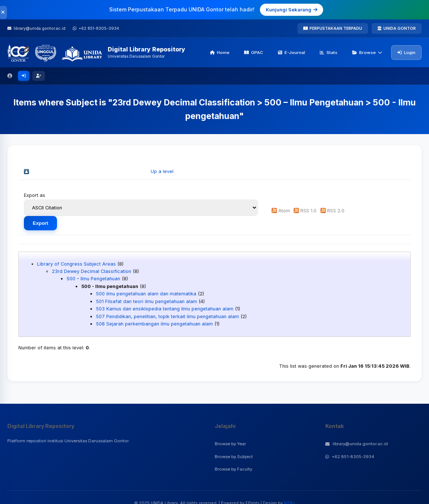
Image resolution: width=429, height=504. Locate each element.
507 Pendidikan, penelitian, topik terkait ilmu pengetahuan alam (167, 316)
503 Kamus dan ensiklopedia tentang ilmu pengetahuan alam (165, 309)
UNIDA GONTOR (397, 28)
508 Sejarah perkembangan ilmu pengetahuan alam (154, 324)
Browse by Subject (234, 457)
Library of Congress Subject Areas (76, 264)
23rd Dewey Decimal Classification (92, 271)
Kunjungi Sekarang (292, 10)
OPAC (254, 53)
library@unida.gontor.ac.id (357, 444)
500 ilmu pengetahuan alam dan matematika (146, 294)
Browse (367, 53)
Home (220, 53)
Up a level (162, 171)
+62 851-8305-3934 (350, 457)
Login (406, 53)
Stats (329, 53)
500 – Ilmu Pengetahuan (93, 279)
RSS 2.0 (336, 211)
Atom (284, 211)
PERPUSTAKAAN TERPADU (333, 28)
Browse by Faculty (233, 469)
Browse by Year (230, 444)
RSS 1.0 (308, 211)
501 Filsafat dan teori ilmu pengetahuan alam (146, 301)
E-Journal (292, 53)
